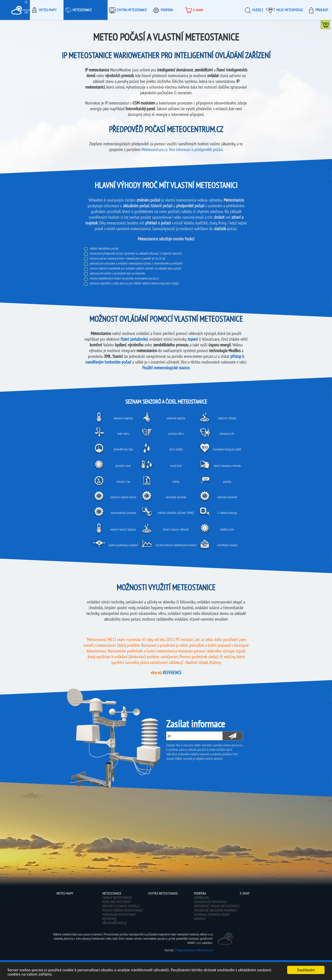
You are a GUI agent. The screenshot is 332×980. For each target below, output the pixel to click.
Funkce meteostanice (117, 898)
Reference (110, 919)
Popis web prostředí (116, 902)
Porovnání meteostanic (119, 915)
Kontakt (200, 919)
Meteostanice (78, 10)
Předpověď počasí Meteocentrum (194, 950)
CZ (26, 2)
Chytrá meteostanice (127, 10)
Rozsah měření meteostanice (123, 910)
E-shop (194, 10)
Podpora (162, 10)
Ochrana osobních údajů (212, 915)
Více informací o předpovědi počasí (196, 149)
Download (201, 898)
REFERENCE (172, 673)
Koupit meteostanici (330, 26)
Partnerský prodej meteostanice (217, 906)
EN (26, 12)
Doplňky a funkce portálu (121, 906)
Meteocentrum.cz (154, 149)
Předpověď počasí (115, 923)
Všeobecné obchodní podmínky (216, 910)
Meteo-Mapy (43, 10)
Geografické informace (211, 902)
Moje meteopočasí (284, 10)
